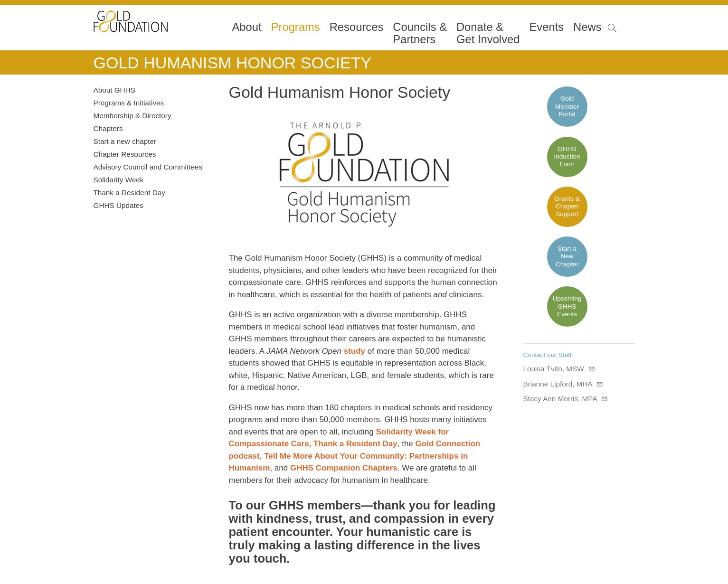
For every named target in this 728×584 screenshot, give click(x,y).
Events (546, 27)
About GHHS (114, 90)
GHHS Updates (118, 205)
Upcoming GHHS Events (567, 306)
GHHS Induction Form (567, 157)
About (247, 27)
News (587, 27)
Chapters (108, 128)
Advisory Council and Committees (148, 167)
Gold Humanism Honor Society (233, 63)
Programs (296, 27)
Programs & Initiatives (129, 103)
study (355, 351)
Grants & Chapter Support (567, 207)
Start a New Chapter (567, 256)
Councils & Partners (420, 33)
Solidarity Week (119, 180)
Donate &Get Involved (488, 33)
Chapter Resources (125, 154)
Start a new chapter (125, 141)
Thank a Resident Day (129, 193)
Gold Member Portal (567, 106)
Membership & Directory (132, 116)
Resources (357, 27)
